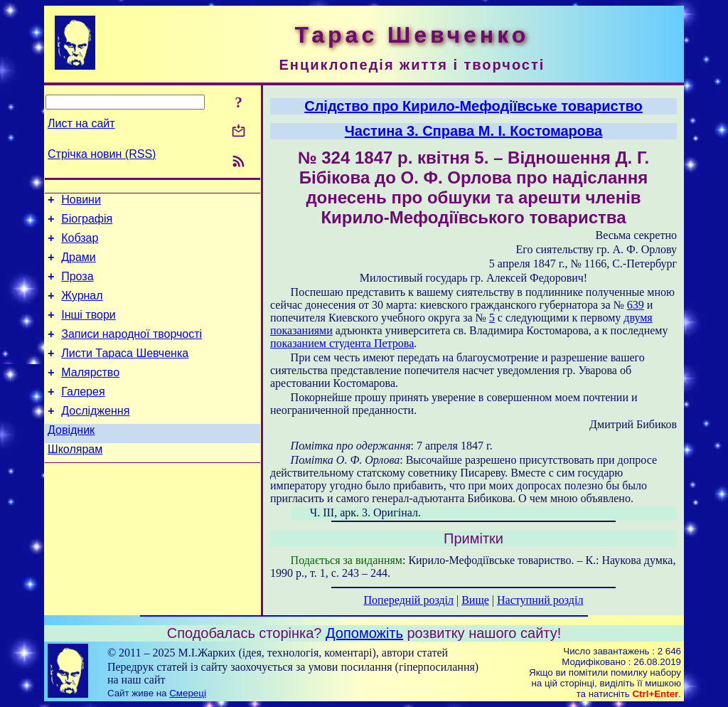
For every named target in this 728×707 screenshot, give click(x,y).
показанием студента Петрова (342, 343)
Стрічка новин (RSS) (102, 154)
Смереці (188, 693)
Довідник (71, 458)
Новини (81, 202)
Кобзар (80, 244)
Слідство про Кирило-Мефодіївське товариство (473, 106)
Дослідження (95, 436)
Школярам (75, 479)
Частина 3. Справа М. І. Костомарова (473, 131)
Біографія (87, 223)
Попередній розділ (409, 600)
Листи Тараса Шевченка (125, 372)
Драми (79, 266)
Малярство (90, 394)
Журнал (82, 308)
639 (636, 305)
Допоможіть (364, 633)
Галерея (83, 415)
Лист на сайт (81, 123)
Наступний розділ (540, 600)
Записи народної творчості (132, 351)
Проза (77, 287)
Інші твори (89, 330)
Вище (475, 600)
